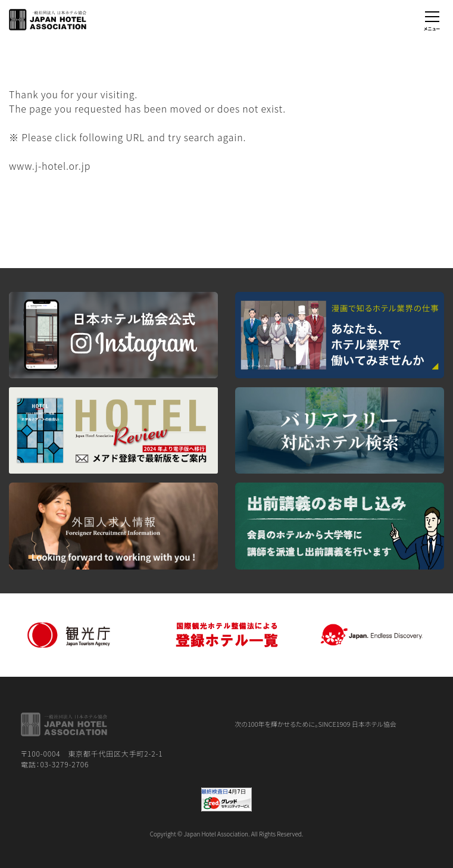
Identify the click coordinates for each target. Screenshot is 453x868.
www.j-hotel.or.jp (50, 166)
